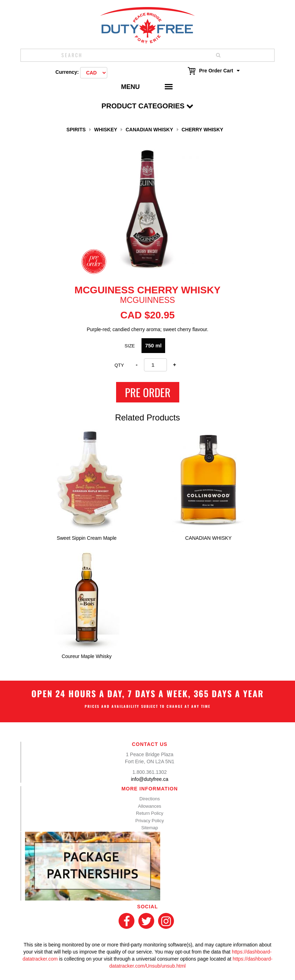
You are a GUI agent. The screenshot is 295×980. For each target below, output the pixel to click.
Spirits (76, 130)
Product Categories (148, 106)
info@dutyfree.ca (150, 779)
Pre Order (148, 392)
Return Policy (149, 813)
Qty (119, 365)
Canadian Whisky (149, 130)
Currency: (67, 72)
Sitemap (150, 828)
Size (130, 346)
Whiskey (106, 130)
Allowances (150, 806)
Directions (150, 799)
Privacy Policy (150, 821)
